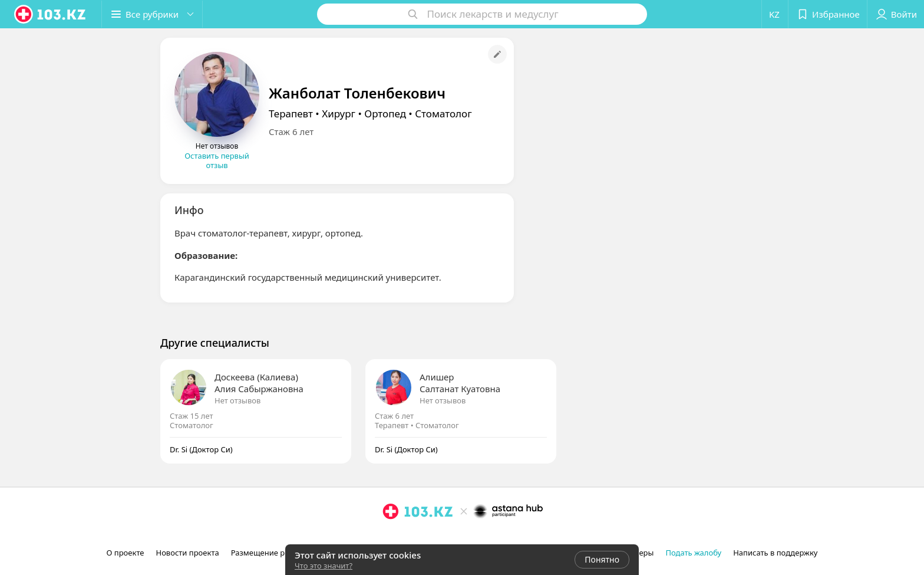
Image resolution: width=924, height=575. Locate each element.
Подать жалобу (693, 553)
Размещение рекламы (272, 553)
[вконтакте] (424, 537)
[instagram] (391, 537)
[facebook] (407, 537)
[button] (152, 14)
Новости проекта (187, 553)
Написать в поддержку (775, 553)
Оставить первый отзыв (217, 160)
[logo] (51, 14)
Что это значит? (324, 566)
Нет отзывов (237, 400)
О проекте (126, 553)
